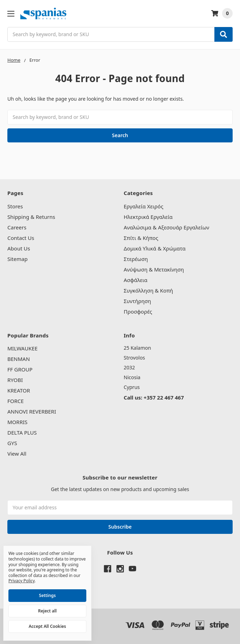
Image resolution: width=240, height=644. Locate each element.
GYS (12, 443)
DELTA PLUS (22, 432)
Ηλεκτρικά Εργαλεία (148, 217)
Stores (15, 206)
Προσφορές (138, 311)
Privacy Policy (22, 581)
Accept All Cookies (47, 626)
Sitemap (18, 259)
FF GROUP (20, 369)
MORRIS (17, 422)
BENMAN (19, 359)
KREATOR (19, 390)
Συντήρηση (138, 301)
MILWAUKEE (22, 348)
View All (17, 454)
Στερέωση (136, 259)
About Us (19, 248)
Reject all (48, 611)
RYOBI (15, 380)
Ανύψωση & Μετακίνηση (154, 269)
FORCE (16, 401)
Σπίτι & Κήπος (141, 238)
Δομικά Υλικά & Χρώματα (155, 248)
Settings (47, 595)
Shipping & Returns (31, 217)
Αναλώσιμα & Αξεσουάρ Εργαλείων (167, 227)
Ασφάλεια (136, 280)
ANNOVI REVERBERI (32, 411)
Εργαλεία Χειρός (144, 206)
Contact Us (21, 238)
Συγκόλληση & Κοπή (149, 290)
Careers (17, 227)
